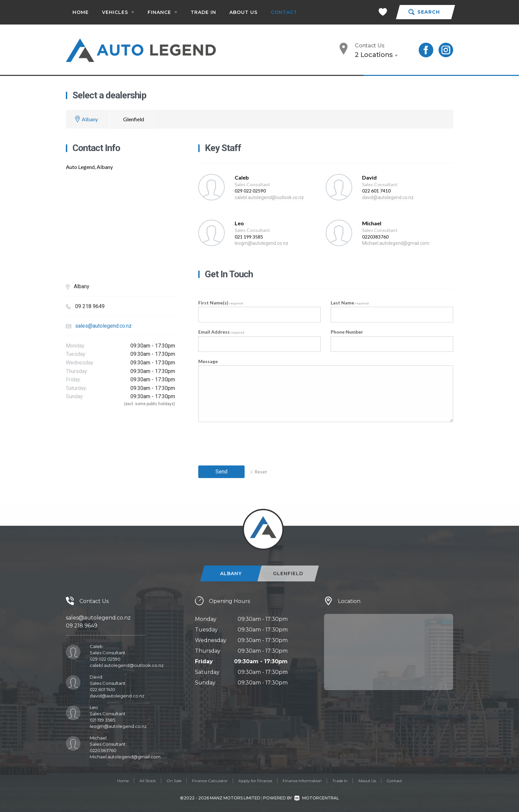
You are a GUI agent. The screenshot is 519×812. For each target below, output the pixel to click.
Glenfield (134, 119)
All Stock (148, 781)
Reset (259, 472)
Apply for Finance (255, 781)
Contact (284, 12)
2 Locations (374, 55)
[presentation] (249, 442)
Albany (90, 119)
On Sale (174, 781)
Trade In (203, 12)
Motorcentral (317, 798)
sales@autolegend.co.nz (103, 326)
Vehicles (118, 12)
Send (221, 472)
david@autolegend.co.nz (388, 197)
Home (81, 12)
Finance (163, 12)
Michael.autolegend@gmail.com (396, 243)
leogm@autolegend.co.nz (261, 243)
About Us (243, 12)
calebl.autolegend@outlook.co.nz (269, 197)
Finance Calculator (210, 781)
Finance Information (302, 781)
